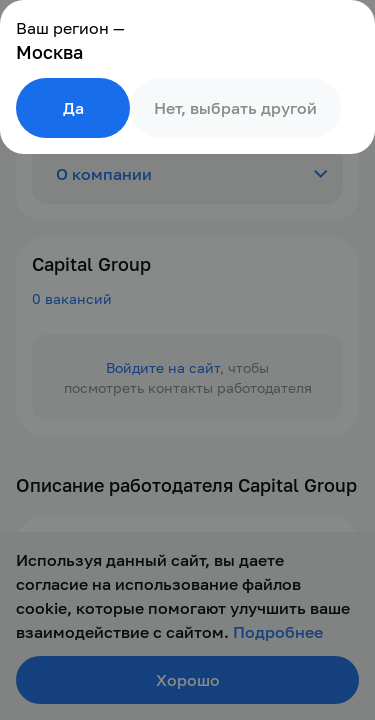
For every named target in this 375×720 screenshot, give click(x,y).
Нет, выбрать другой (235, 108)
